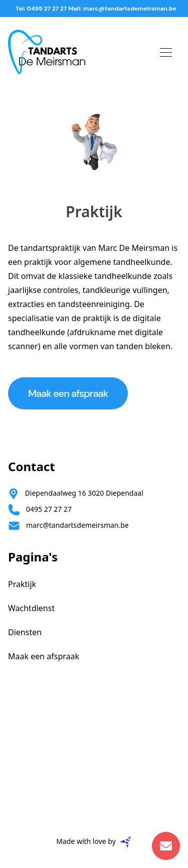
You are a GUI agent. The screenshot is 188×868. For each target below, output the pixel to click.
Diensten (25, 632)
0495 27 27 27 (49, 509)
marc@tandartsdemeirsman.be (77, 525)
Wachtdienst (31, 608)
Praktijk (22, 584)
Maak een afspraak (68, 393)
